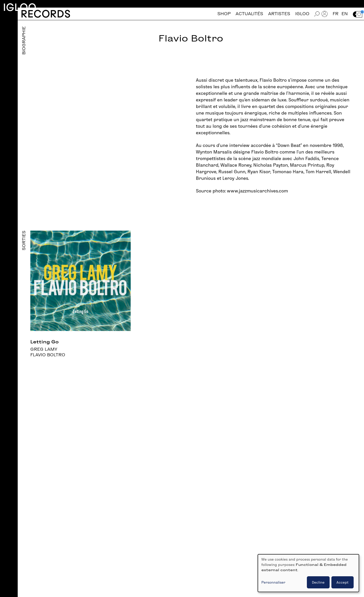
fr (336, 14)
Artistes (279, 14)
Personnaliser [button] (273, 582)
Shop (224, 14)
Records (46, 14)
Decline (318, 582)
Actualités (249, 14)
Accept (343, 582)
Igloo (20, 7)
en (345, 14)
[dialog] (308, 573)
